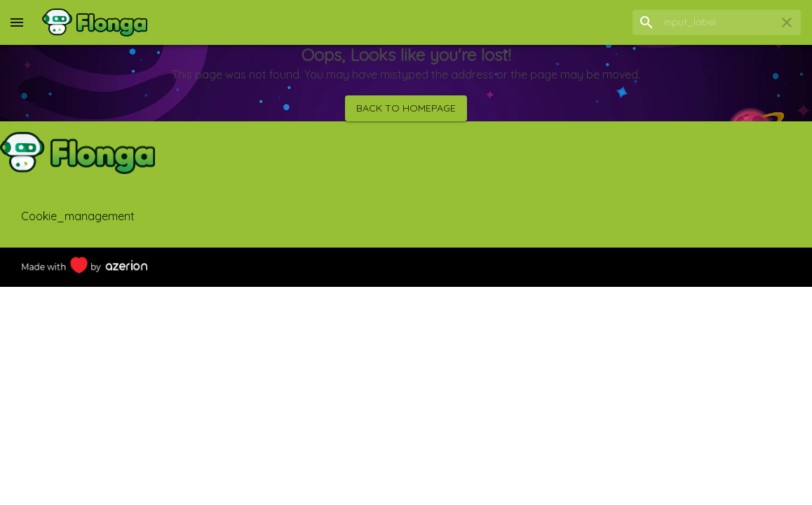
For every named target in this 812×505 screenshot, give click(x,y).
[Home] (95, 22)
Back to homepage (406, 108)
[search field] (717, 22)
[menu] (17, 22)
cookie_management (78, 216)
